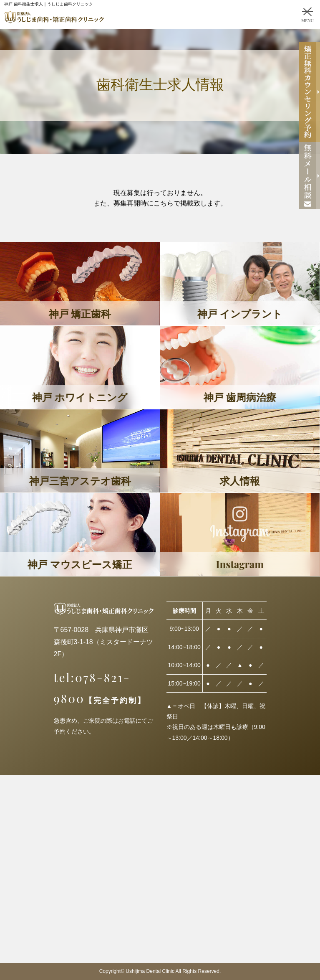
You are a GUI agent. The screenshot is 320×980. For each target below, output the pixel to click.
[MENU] (307, 12)
